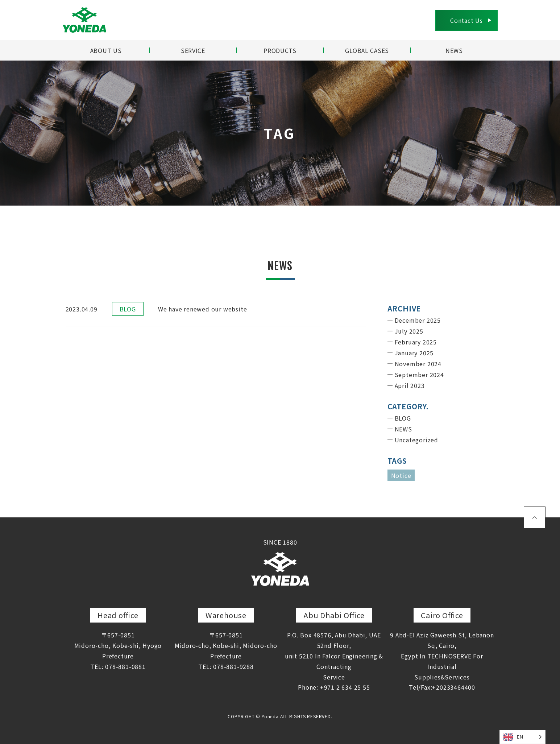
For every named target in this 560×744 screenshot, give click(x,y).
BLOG (128, 309)
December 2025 (418, 320)
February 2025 (416, 342)
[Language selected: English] (522, 737)
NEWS (454, 50)
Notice (401, 475)
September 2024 (419, 375)
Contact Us (466, 20)
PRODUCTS (280, 50)
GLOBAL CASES (367, 50)
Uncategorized (416, 440)
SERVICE (193, 50)
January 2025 (414, 353)
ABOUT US (106, 50)
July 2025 (409, 331)
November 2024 (418, 364)
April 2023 (410, 385)
